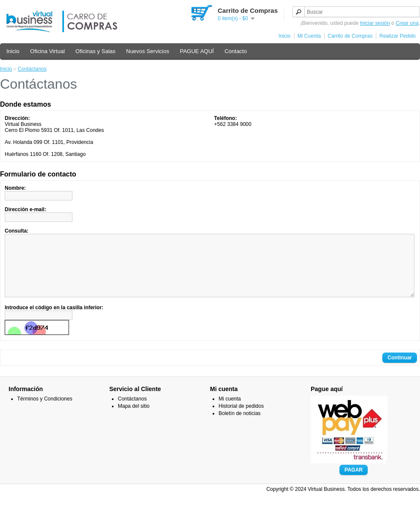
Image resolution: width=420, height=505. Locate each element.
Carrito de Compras (350, 36)
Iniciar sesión (375, 23)
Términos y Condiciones (45, 412)
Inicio (285, 36)
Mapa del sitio (134, 419)
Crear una (407, 23)
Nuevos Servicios (147, 51)
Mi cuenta (230, 412)
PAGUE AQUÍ (197, 51)
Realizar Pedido (397, 36)
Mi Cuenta (309, 36)
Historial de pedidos (241, 419)
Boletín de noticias (240, 426)
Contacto (236, 51)
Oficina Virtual (47, 51)
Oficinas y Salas (95, 51)
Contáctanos (32, 69)
